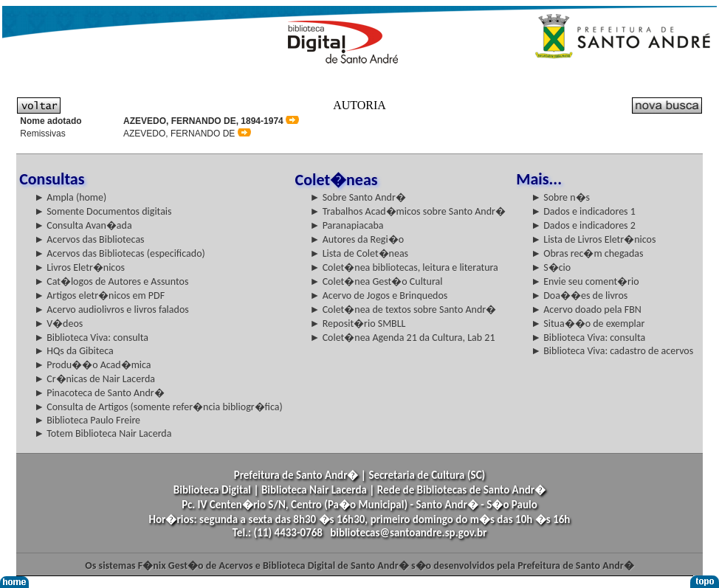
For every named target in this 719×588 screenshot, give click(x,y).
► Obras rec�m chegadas (587, 253)
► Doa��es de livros (579, 295)
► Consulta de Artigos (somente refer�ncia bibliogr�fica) (158, 407)
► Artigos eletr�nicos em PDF (99, 295)
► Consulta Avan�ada (83, 225)
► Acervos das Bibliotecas (89, 239)
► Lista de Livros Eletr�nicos (593, 239)
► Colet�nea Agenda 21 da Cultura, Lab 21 (403, 338)
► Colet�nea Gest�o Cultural (376, 281)
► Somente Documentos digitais (103, 211)
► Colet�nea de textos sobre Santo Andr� (403, 309)
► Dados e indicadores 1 (583, 211)
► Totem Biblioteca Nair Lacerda (103, 433)
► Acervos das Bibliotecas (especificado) (120, 253)
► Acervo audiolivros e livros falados (111, 309)
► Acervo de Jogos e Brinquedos (379, 295)
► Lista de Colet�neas (359, 253)
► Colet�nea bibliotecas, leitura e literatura (404, 267)
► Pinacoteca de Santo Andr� (99, 393)
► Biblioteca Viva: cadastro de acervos (612, 351)
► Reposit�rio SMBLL (358, 324)
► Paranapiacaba (347, 225)
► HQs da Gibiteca (74, 351)
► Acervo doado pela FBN (586, 309)
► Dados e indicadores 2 (583, 225)
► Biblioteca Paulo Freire (87, 420)
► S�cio (551, 267)
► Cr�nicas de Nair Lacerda (94, 379)
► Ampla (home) (70, 197)
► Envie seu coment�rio (585, 281)
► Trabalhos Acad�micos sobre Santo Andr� (408, 211)
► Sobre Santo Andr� (358, 197)
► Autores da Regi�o (357, 239)
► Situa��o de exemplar (588, 324)
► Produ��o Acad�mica (92, 365)
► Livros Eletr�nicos (79, 267)
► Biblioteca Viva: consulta (91, 338)
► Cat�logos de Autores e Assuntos (111, 281)
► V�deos (58, 324)
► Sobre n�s (560, 197)
